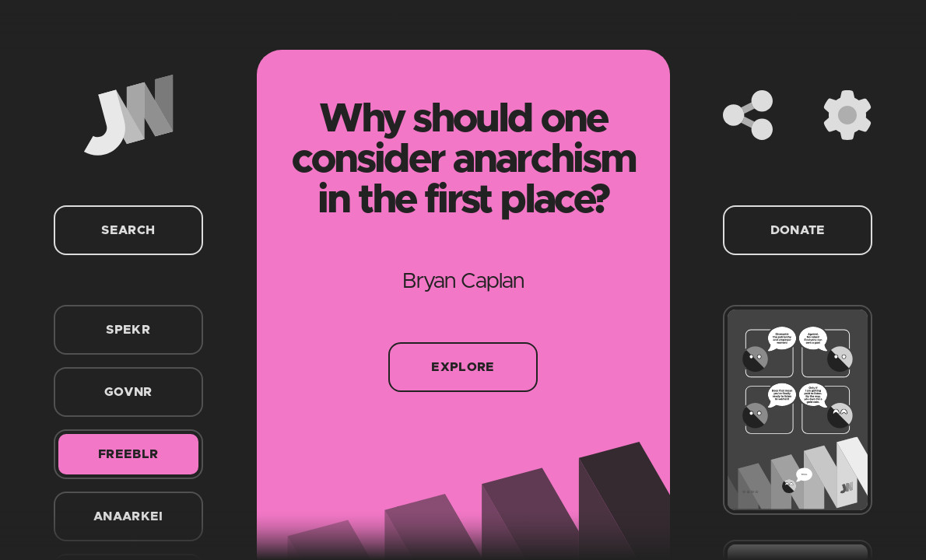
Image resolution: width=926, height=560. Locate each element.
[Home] (128, 115)
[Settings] (847, 115)
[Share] (748, 115)
